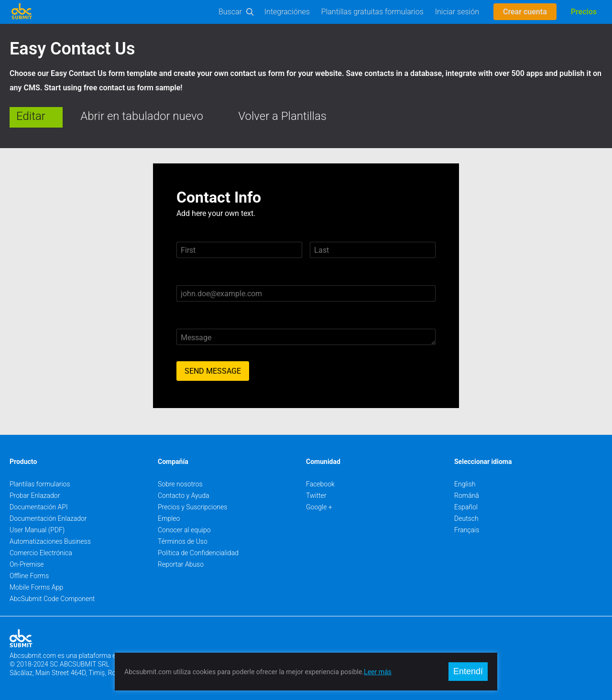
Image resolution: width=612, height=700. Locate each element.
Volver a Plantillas (282, 116)
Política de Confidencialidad (198, 553)
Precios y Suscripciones (192, 507)
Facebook (320, 484)
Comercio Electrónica (41, 553)
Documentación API (39, 507)
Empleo (169, 518)
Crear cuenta (525, 12)
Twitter (316, 495)
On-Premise (27, 564)
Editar (31, 116)
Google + (319, 507)
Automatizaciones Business (50, 541)
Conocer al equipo (184, 530)
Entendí (468, 671)
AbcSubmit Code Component (52, 599)
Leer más (378, 672)
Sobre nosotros (180, 484)
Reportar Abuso (181, 564)
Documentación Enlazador (48, 518)
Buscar (230, 12)
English (465, 484)
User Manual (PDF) (37, 530)
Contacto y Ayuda (184, 495)
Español (466, 507)
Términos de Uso (183, 541)
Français (467, 530)
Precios (584, 12)
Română (467, 495)
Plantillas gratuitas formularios (372, 12)
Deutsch (466, 518)
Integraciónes (287, 12)
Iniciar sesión (457, 12)
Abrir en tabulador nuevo (142, 116)
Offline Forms (29, 576)
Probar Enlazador (35, 495)
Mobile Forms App (36, 587)
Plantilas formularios (40, 484)
